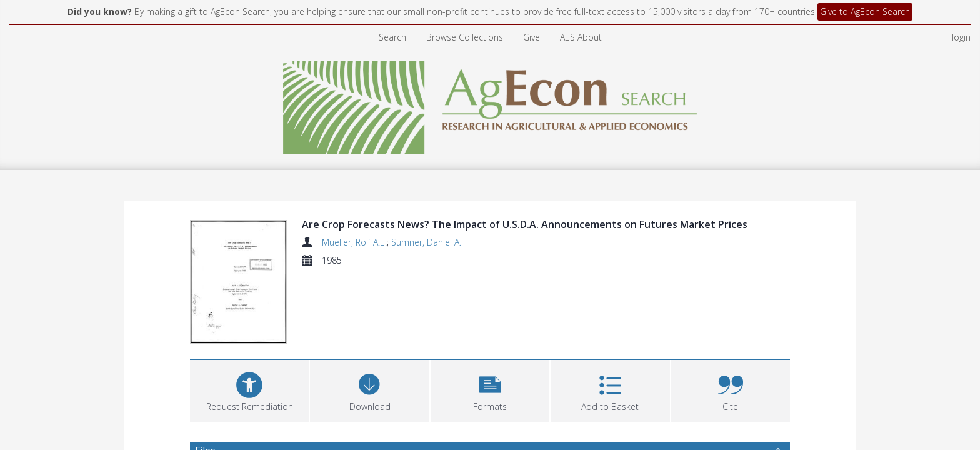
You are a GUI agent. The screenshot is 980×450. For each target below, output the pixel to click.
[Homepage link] (490, 104)
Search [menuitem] (392, 37)
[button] (490, 390)
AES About (581, 37)
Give (532, 37)
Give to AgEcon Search (865, 12)
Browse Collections (465, 37)
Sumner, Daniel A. (426, 242)
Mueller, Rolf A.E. (354, 242)
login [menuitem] (961, 37)
